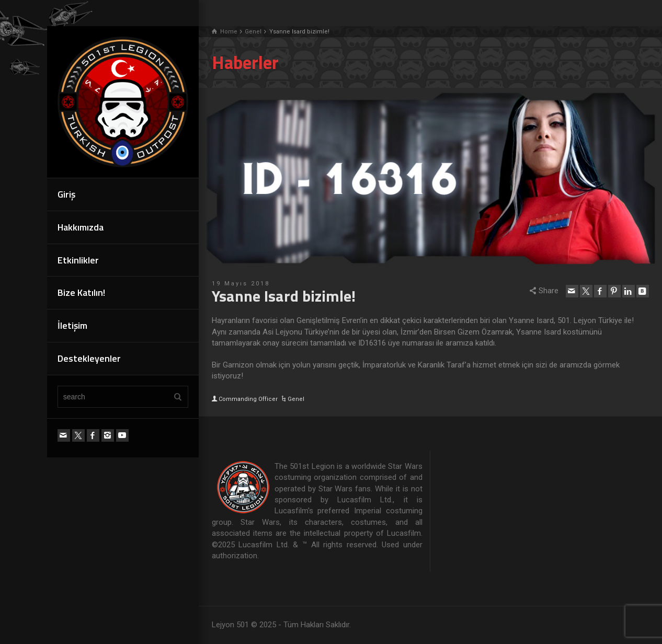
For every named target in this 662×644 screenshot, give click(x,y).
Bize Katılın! (81, 292)
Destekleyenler (89, 358)
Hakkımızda (81, 227)
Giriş (66, 194)
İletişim (72, 325)
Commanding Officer (248, 399)
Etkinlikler (78, 260)
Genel (296, 399)
